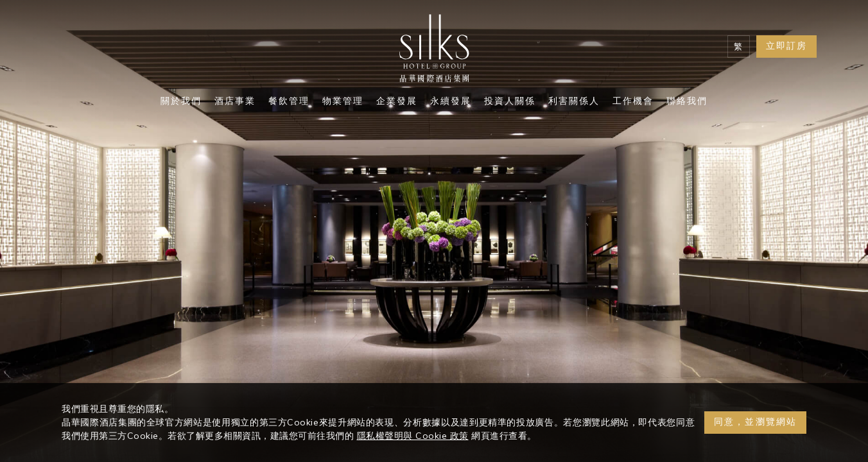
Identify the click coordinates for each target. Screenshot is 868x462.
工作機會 (633, 102)
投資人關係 (510, 102)
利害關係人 (574, 102)
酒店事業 (235, 102)
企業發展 (397, 102)
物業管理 (343, 102)
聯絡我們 (687, 102)
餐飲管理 (289, 102)
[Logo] (434, 51)
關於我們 (181, 102)
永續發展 (451, 102)
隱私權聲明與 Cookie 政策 (413, 436)
